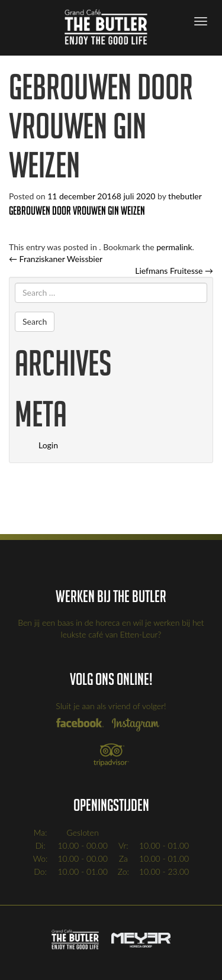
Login (48, 445)
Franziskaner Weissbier (56, 259)
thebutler (185, 196)
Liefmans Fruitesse (174, 271)
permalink (174, 247)
